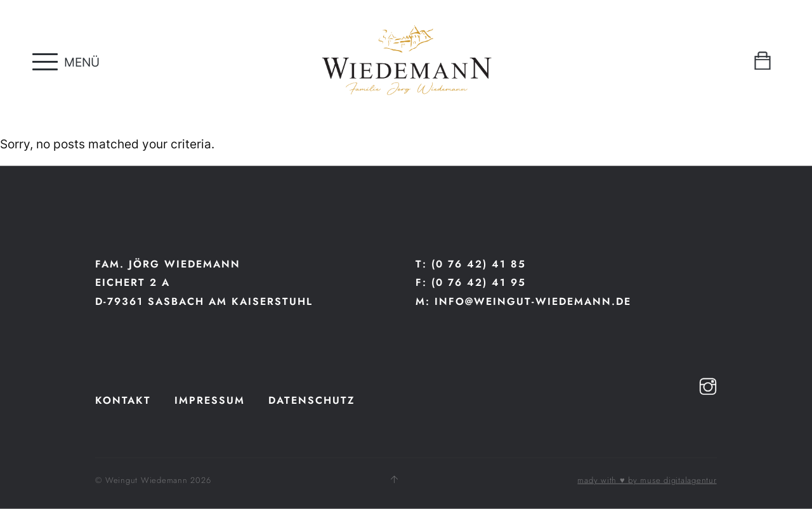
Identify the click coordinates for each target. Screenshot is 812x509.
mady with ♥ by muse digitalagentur (647, 480)
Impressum (210, 400)
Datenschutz (312, 400)
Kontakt (123, 400)
